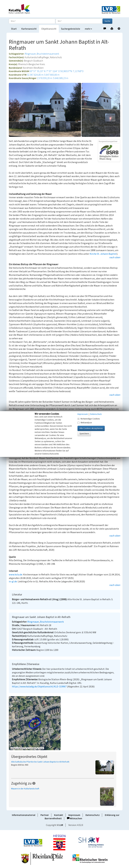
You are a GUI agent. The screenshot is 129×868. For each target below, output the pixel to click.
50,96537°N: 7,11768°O (72, 71)
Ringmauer (30, 54)
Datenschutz (93, 815)
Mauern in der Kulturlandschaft (25, 789)
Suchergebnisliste (71, 29)
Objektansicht (49, 29)
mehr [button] (88, 29)
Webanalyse (85, 423)
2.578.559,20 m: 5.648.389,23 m (53, 78)
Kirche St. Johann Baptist (103, 254)
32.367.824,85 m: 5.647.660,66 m (43, 75)
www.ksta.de (16, 575)
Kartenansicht (29, 29)
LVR (61, 825)
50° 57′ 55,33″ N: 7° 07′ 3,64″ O (45, 71)
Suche (107, 21)
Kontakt (59, 815)
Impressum (74, 815)
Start (14, 29)
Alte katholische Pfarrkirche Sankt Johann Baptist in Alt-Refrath (40, 762)
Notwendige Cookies (89, 419)
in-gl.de (13, 582)
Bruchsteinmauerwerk (48, 54)
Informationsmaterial (24, 815)
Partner (45, 815)
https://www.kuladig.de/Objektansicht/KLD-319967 (39, 687)
